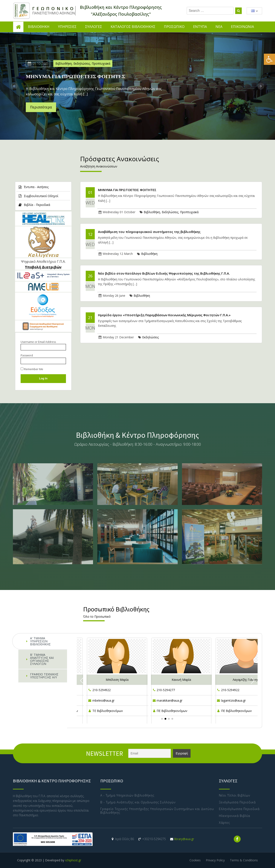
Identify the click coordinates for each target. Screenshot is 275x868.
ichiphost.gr (73, 860)
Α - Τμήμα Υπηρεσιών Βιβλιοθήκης (127, 796)
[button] (269, 59)
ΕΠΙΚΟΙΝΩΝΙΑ (242, 27)
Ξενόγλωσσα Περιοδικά (237, 802)
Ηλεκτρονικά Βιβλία (235, 816)
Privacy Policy (215, 860)
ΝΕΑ (219, 27)
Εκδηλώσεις (82, 63)
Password (27, 355)
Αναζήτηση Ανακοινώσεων (99, 166)
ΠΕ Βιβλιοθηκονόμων (172, 711)
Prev (14, 86)
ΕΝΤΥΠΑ (200, 27)
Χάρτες (224, 823)
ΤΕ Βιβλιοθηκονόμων (108, 711)
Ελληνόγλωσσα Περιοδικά (239, 809)
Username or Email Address (38, 342)
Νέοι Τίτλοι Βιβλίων (235, 796)
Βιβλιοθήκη (64, 63)
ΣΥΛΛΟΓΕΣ (94, 27)
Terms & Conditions (244, 860)
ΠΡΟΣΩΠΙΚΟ (174, 27)
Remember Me (32, 369)
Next (261, 86)
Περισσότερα (41, 107)
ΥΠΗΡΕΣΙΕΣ (67, 27)
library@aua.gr (184, 839)
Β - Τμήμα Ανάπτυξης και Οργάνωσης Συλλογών (138, 802)
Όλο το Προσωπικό (97, 616)
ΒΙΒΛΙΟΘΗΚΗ (39, 27)
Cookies (195, 860)
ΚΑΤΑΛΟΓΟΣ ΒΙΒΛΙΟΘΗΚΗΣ (133, 27)
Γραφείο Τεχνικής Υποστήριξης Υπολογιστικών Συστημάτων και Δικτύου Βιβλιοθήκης (157, 811)
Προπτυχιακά (101, 63)
